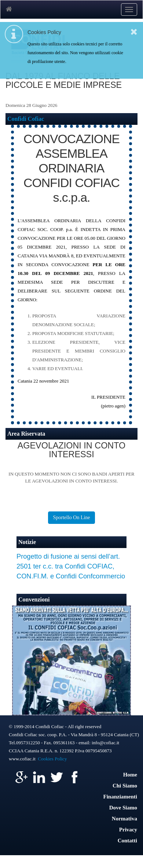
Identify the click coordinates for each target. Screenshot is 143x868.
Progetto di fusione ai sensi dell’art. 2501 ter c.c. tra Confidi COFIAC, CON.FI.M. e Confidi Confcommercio (71, 566)
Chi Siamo (125, 786)
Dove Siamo (123, 808)
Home (130, 775)
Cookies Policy (52, 759)
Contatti (127, 841)
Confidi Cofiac (26, 119)
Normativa (124, 819)
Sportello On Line (71, 517)
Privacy (128, 830)
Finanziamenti (120, 797)
